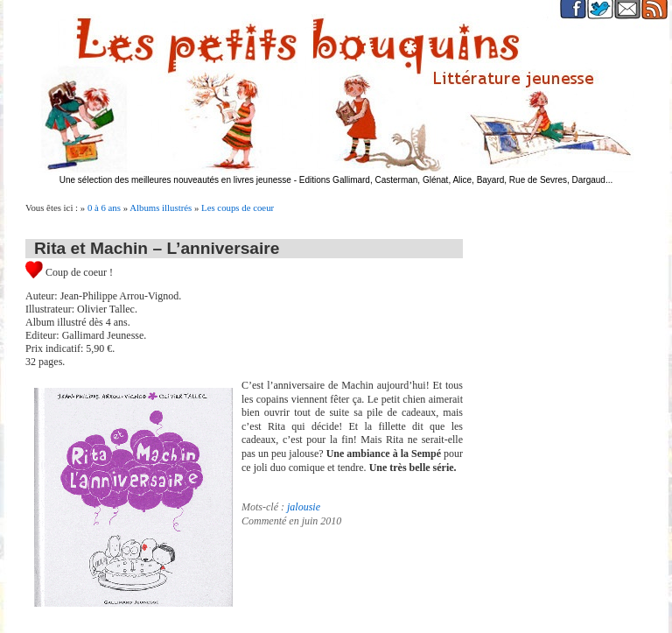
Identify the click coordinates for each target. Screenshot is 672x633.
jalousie (304, 507)
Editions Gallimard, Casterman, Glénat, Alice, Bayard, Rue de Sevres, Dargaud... (456, 180)
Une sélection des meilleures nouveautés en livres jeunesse (175, 180)
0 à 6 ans (104, 207)
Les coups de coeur (238, 207)
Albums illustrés (161, 207)
